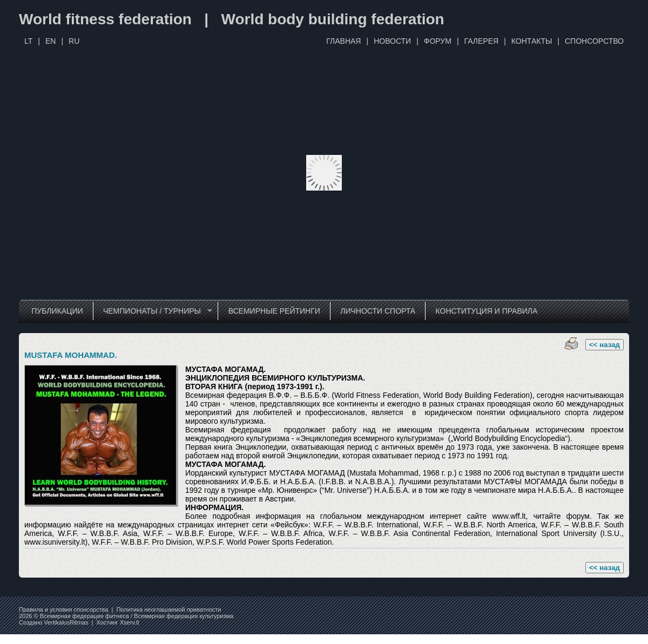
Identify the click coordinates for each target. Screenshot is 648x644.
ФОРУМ (438, 41)
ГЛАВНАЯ (343, 41)
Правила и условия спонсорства (63, 609)
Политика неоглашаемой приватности (168, 609)
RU (74, 41)
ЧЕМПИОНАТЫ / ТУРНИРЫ (153, 311)
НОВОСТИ (392, 41)
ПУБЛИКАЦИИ (57, 311)
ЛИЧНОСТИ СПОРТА (378, 311)
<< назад (605, 345)
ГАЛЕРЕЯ (482, 41)
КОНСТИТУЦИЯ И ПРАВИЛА (487, 311)
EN (50, 41)
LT (28, 41)
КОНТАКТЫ (532, 41)
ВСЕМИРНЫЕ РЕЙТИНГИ (274, 311)
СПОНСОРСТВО (594, 41)
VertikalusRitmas (66, 622)
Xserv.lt (130, 622)
